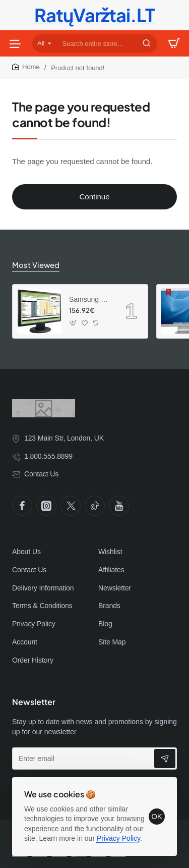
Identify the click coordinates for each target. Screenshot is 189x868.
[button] (73, 323)
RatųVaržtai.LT (95, 15)
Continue (94, 197)
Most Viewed (36, 265)
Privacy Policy (118, 838)
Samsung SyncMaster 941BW (90, 299)
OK (157, 816)
